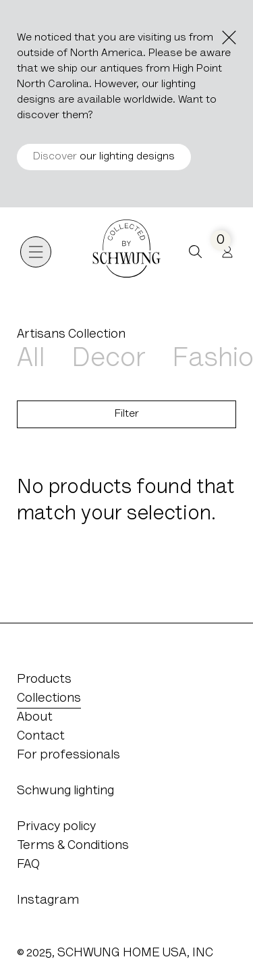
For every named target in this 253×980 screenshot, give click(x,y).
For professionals (68, 755)
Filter (127, 414)
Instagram (48, 901)
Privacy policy (56, 827)
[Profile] (227, 252)
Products (44, 680)
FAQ (28, 865)
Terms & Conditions (73, 846)
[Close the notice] (229, 37)
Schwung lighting (65, 791)
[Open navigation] (36, 252)
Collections (49, 699)
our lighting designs (104, 157)
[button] (195, 252)
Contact (41, 737)
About (35, 718)
